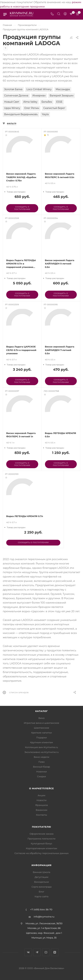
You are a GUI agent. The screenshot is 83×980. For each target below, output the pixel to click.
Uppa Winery (12, 108)
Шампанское (41, 728)
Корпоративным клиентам (42, 848)
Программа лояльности (41, 839)
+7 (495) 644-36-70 (41, 910)
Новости (41, 800)
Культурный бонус (41, 843)
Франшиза (42, 805)
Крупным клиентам (41, 742)
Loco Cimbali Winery (39, 89)
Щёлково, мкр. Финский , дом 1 (44, 933)
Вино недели (41, 757)
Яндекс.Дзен (55, 952)
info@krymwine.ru (44, 917)
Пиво (41, 762)
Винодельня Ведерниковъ (21, 114)
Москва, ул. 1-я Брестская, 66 (44, 928)
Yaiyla (45, 114)
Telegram (37, 952)
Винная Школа (42, 872)
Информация (41, 865)
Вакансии (41, 810)
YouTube (46, 952)
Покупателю (42, 827)
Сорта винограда (41, 887)
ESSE (59, 102)
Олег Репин (32, 108)
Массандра (63, 89)
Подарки (41, 737)
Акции (41, 795)
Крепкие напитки (41, 733)
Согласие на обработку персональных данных (41, 853)
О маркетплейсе (42, 788)
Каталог (41, 711)
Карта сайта (41, 896)
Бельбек (47, 102)
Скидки (42, 776)
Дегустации (41, 877)
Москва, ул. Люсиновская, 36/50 (44, 923)
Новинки (41, 772)
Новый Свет (12, 102)
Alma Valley (30, 102)
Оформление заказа (41, 834)
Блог (41, 892)
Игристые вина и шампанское (42, 723)
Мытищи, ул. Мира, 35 (44, 938)
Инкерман (39, 96)
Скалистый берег (54, 108)
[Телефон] (52, 14)
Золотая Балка (13, 89)
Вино (41, 718)
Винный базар (41, 767)
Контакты (41, 815)
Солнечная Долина (16, 96)
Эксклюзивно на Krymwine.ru (41, 752)
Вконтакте (28, 952)
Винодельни (41, 882)
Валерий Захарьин (62, 96)
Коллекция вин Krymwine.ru (41, 747)
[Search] (59, 14)
